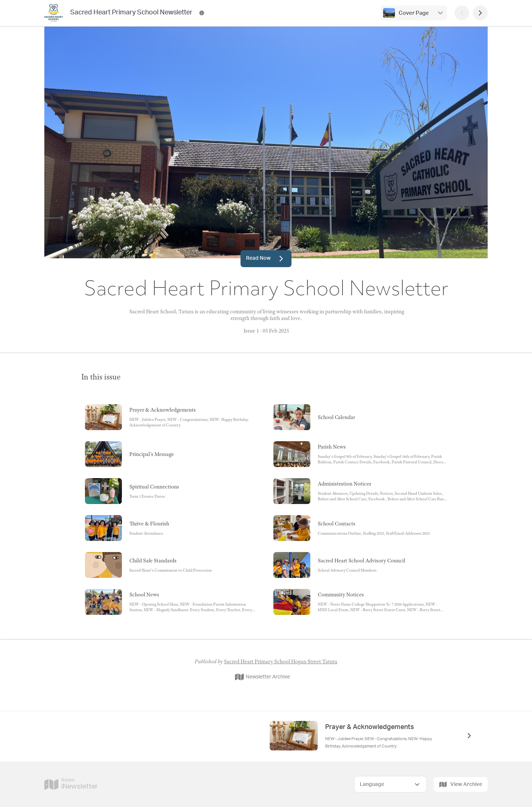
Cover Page (414, 13)
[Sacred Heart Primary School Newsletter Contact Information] (202, 13)
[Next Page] (480, 13)
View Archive (461, 784)
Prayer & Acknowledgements (370, 727)
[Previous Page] (462, 13)
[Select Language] (390, 784)
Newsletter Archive (262, 677)
